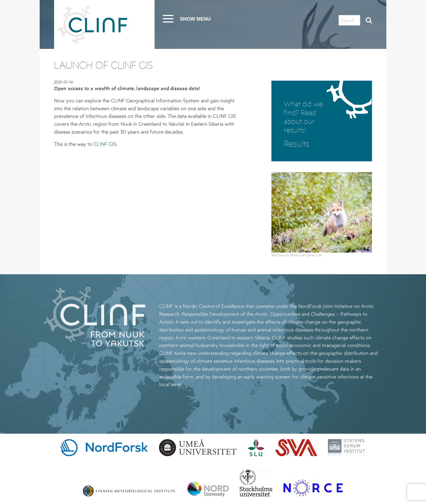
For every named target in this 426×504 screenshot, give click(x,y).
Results (297, 144)
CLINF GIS (105, 144)
